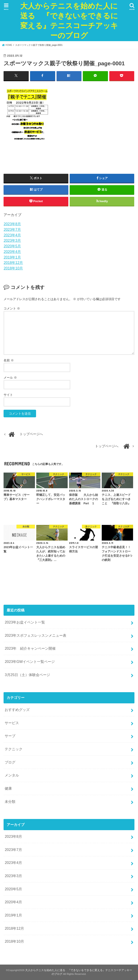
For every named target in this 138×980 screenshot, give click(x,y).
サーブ (10, 736)
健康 (8, 788)
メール (10, 378)
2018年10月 (13, 268)
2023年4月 (12, 235)
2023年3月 (12, 240)
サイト (8, 395)
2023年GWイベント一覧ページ (30, 662)
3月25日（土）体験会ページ (27, 675)
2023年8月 (12, 224)
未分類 (10, 801)
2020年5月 (12, 246)
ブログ (10, 762)
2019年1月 (12, 257)
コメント (12, 308)
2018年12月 (13, 263)
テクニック (14, 749)
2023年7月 (12, 229)
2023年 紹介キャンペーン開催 (30, 648)
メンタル (12, 775)
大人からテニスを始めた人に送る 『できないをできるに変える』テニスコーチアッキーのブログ (69, 20)
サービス (12, 723)
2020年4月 (12, 252)
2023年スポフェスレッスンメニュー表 (36, 635)
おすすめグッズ (17, 710)
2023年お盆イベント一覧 (25, 622)
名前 (9, 360)
